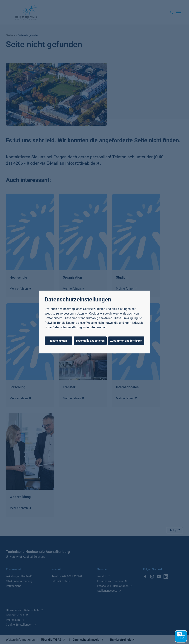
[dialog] (94, 322)
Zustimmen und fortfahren (126, 341)
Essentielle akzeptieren (90, 341)
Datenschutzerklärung (67, 327)
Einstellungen (59, 341)
